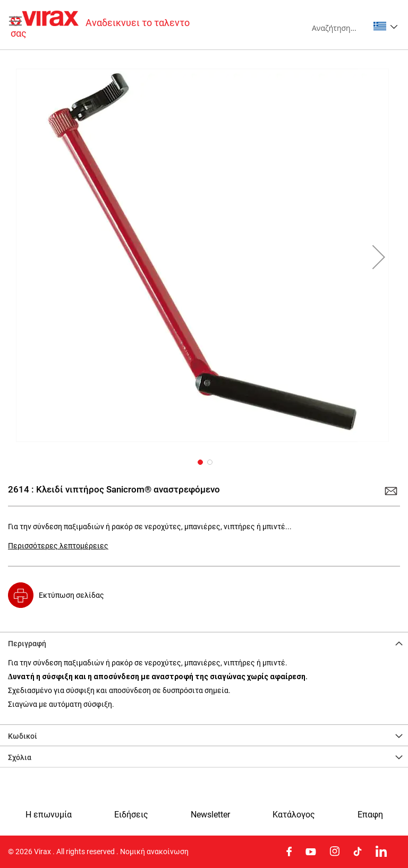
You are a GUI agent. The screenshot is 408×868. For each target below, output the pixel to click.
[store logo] (107, 25)
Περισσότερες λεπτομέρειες (58, 546)
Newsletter (210, 815)
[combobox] (340, 28)
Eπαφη (370, 815)
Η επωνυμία (49, 815)
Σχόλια (20, 757)
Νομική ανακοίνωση (154, 852)
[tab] (204, 642)
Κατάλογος (294, 815)
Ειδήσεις (131, 815)
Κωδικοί (23, 736)
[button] (385, 26)
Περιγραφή (27, 644)
